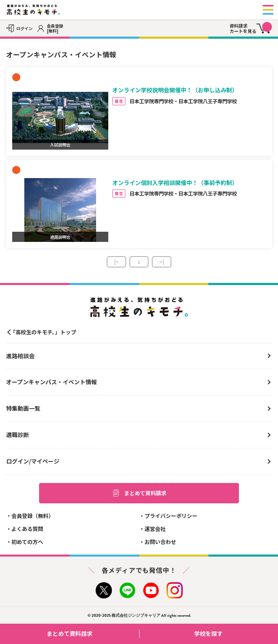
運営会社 (155, 529)
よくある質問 (27, 529)
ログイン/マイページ (33, 461)
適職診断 (18, 435)
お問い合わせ (160, 542)
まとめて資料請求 (139, 493)
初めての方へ (27, 542)
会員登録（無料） (33, 516)
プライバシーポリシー (171, 516)
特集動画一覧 (23, 408)
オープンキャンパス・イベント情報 (51, 382)
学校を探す (233, 633)
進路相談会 (20, 356)
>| (162, 262)
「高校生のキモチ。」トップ (43, 332)
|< (116, 262)
